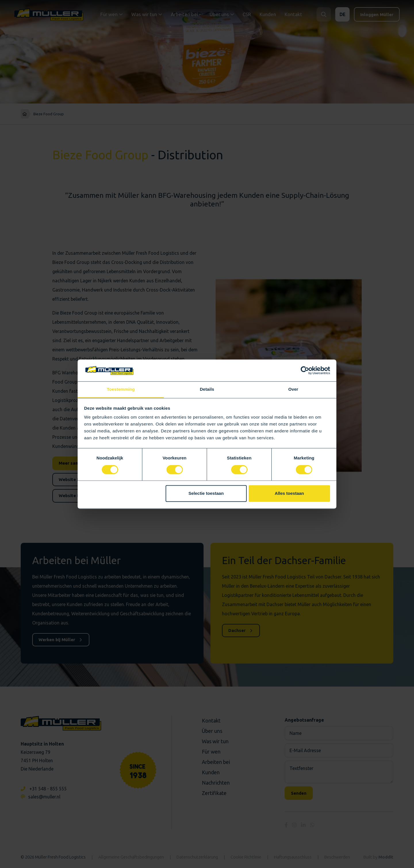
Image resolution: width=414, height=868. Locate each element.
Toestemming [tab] (121, 389)
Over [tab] (293, 389)
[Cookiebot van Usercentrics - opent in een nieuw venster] (305, 370)
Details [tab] (207, 389)
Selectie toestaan (206, 494)
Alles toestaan (290, 494)
